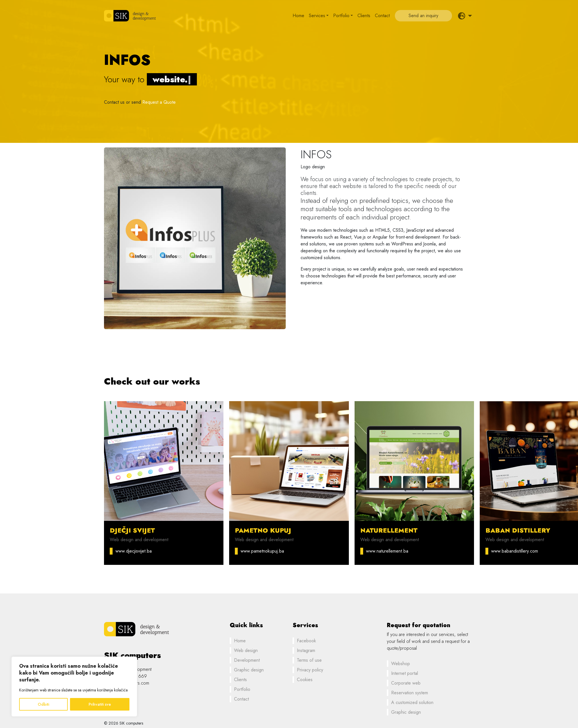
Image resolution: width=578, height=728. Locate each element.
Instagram (306, 650)
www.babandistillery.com (515, 551)
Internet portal (405, 673)
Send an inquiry (423, 16)
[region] (74, 687)
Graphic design (249, 670)
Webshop (401, 664)
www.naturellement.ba (387, 551)
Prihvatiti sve (100, 704)
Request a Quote (159, 102)
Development (247, 660)
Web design (246, 650)
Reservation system (410, 693)
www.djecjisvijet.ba (134, 551)
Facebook (306, 641)
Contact (382, 16)
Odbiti (43, 704)
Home (298, 16)
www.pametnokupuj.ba (262, 551)
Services (317, 16)
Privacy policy (310, 670)
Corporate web (406, 683)
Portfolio (341, 16)
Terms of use (309, 660)
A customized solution (412, 702)
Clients (364, 16)
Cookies (305, 680)
